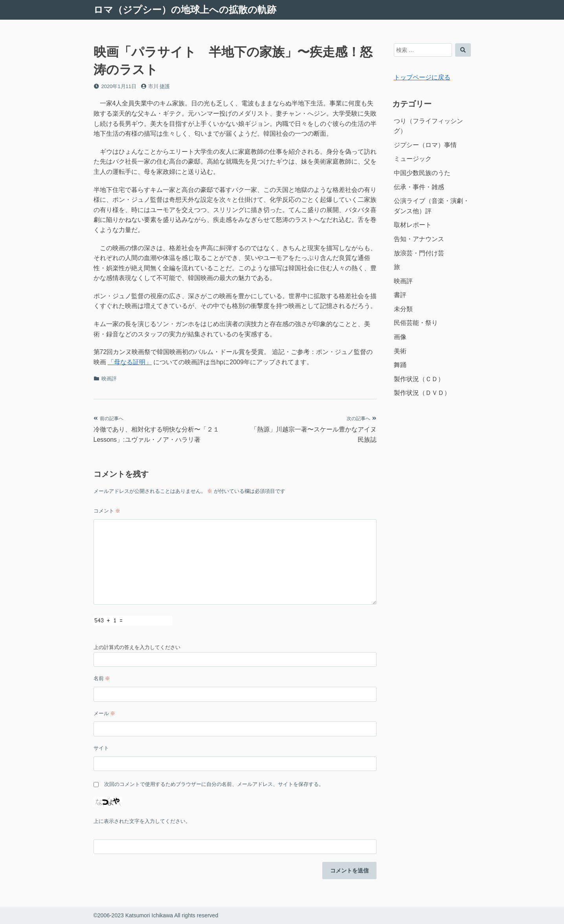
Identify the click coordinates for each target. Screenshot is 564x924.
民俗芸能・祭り (416, 323)
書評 (400, 295)
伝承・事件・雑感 (419, 187)
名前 (102, 678)
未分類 (403, 309)
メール (105, 713)
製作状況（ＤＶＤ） (422, 393)
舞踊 (400, 365)
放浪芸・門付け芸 (419, 253)
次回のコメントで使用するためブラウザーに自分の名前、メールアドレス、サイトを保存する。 (214, 784)
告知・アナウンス (419, 239)
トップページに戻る (422, 77)
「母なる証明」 (130, 362)
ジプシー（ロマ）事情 (425, 145)
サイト (101, 748)
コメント (107, 511)
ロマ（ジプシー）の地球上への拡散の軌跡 (185, 10)
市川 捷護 (159, 86)
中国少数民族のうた (422, 173)
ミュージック (413, 159)
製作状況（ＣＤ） (419, 379)
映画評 (109, 379)
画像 (400, 337)
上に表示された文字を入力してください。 (142, 821)
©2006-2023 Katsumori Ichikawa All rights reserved (156, 915)
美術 (400, 351)
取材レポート (413, 225)
